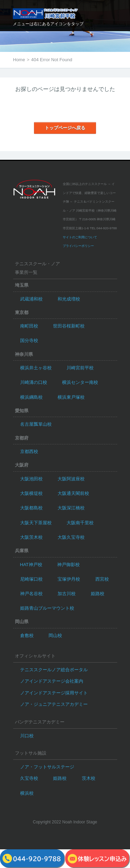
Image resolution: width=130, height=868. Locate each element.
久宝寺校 (29, 778)
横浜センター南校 (80, 382)
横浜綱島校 (31, 397)
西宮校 (102, 579)
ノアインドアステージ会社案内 (52, 681)
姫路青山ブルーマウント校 (47, 608)
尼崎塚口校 (31, 579)
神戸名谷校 (31, 594)
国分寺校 (29, 340)
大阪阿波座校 (71, 479)
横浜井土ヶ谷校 (36, 368)
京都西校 (29, 451)
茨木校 (89, 778)
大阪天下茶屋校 (36, 523)
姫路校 (98, 594)
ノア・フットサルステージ (47, 767)
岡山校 (55, 635)
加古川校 (67, 594)
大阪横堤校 (31, 493)
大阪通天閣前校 (73, 493)
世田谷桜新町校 (69, 326)
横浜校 (27, 793)
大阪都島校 (31, 508)
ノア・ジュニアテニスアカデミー (54, 704)
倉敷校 (27, 635)
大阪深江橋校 (71, 508)
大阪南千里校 (80, 523)
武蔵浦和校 (31, 299)
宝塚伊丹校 (69, 579)
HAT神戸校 (31, 565)
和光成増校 (69, 299)
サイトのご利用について (80, 237)
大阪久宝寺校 (71, 537)
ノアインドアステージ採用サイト (54, 693)
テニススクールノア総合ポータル (54, 670)
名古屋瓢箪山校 (36, 424)
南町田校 (29, 326)
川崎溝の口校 (34, 382)
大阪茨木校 (31, 537)
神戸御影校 (68, 565)
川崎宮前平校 (80, 368)
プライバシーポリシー (78, 246)
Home (19, 60)
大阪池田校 (31, 479)
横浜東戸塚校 (71, 397)
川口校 (27, 736)
